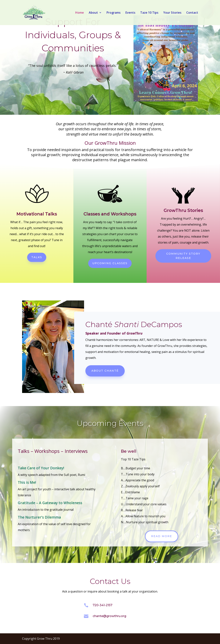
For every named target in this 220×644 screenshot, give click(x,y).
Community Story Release (183, 256)
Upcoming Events (110, 423)
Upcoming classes (110, 263)
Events (130, 13)
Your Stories (172, 13)
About (93, 13)
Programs (114, 13)
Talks (37, 257)
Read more (162, 536)
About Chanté (105, 371)
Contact (192, 13)
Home (80, 13)
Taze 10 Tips (149, 13)
